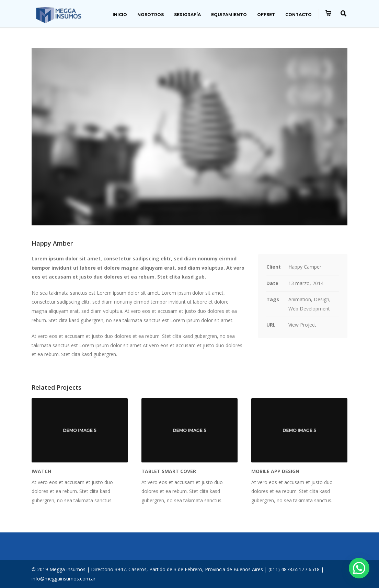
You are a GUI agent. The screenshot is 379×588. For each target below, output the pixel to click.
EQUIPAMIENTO (229, 15)
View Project (302, 325)
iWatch (41, 471)
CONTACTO (298, 15)
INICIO (120, 15)
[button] (359, 568)
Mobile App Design (275, 471)
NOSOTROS (151, 15)
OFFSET (266, 15)
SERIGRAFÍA (187, 15)
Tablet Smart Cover (169, 471)
